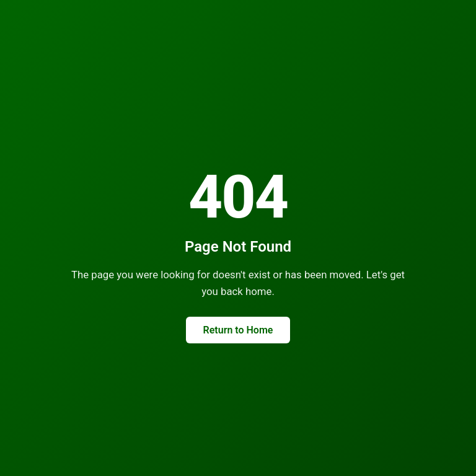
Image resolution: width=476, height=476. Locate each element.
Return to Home (238, 330)
